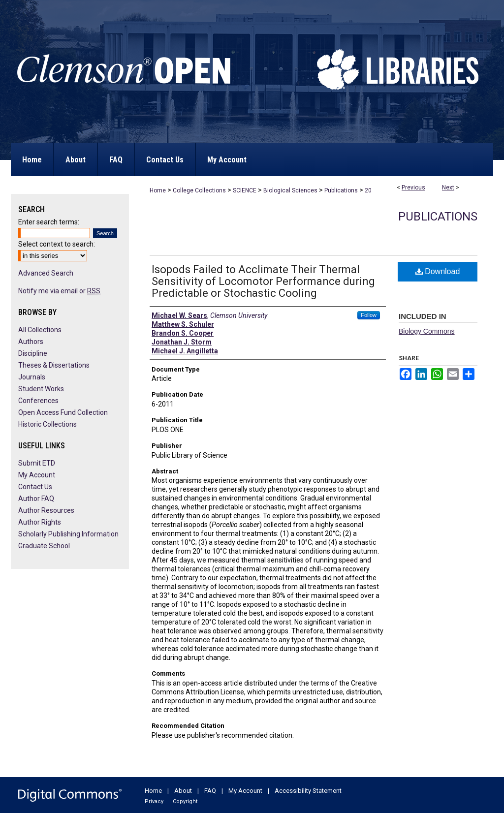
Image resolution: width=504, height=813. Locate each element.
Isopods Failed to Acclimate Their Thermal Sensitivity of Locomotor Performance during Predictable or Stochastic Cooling (263, 281)
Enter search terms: (49, 222)
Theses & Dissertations (54, 365)
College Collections (199, 190)
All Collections (40, 330)
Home (158, 190)
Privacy (154, 801)
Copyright (185, 801)
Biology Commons (427, 331)
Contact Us (35, 487)
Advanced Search (46, 273)
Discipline (33, 353)
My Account (37, 475)
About (183, 791)
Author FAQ (36, 499)
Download (438, 271)
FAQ (210, 791)
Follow (369, 315)
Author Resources (46, 510)
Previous (413, 188)
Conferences (38, 401)
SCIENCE (245, 190)
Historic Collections (47, 424)
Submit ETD (37, 463)
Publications (341, 190)
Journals (32, 377)
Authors (31, 342)
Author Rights (40, 522)
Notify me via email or (59, 291)
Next (448, 188)
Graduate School (44, 546)
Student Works (41, 389)
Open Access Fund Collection (63, 412)
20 (368, 190)
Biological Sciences (290, 190)
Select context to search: (57, 244)
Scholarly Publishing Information (68, 534)
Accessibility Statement (308, 791)
